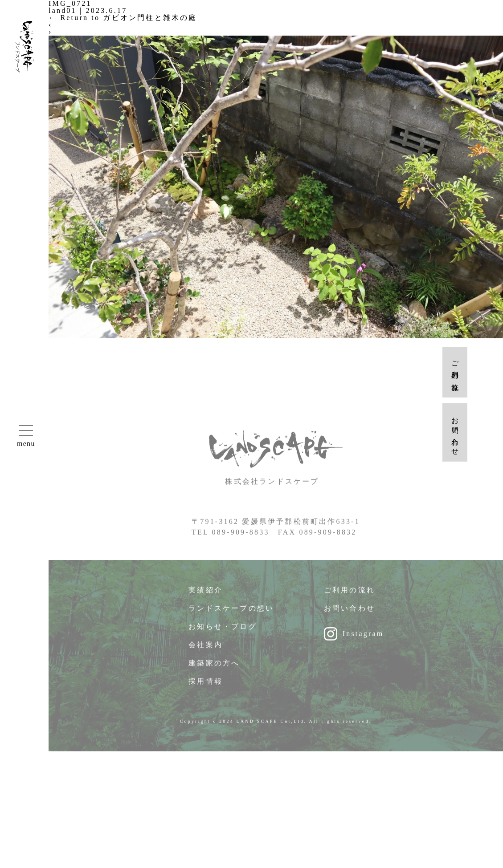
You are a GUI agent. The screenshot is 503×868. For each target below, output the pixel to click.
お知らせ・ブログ (223, 630)
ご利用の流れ (350, 593)
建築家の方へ (214, 666)
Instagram (363, 637)
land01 (63, 10)
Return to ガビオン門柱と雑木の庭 (123, 18)
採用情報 (206, 684)
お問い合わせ (350, 611)
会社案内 (206, 648)
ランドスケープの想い (231, 611)
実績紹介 (206, 593)
